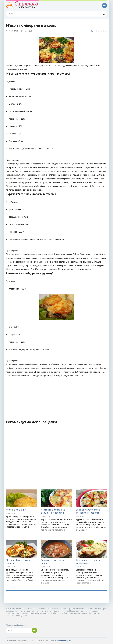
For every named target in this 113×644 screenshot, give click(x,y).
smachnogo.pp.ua (64, 641)
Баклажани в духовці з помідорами (88, 562)
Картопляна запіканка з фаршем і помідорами (53, 511)
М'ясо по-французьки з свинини (18, 562)
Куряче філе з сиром (17, 510)
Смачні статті (10, 513)
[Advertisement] (57, 397)
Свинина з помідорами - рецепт (53, 562)
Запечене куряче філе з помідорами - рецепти (88, 511)
